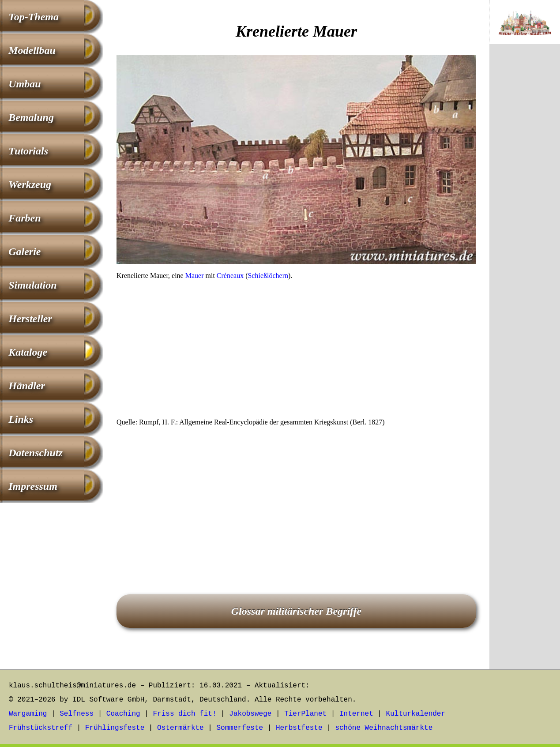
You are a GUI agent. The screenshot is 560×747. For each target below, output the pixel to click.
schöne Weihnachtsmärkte (384, 728)
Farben (24, 218)
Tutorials (28, 151)
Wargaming (28, 714)
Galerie (24, 252)
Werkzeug (30, 184)
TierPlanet (305, 714)
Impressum (33, 486)
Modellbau (32, 50)
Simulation (32, 285)
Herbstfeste (299, 728)
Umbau (24, 84)
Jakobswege (250, 714)
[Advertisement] (296, 352)
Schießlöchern (268, 276)
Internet (356, 714)
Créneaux (230, 276)
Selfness (77, 714)
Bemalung (31, 117)
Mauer (195, 276)
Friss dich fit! (184, 714)
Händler (27, 386)
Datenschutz (36, 453)
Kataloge (28, 352)
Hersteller (30, 319)
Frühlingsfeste (115, 728)
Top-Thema (34, 17)
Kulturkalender (416, 714)
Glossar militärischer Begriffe (297, 611)
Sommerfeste (240, 728)
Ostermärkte (180, 728)
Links (21, 419)
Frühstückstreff (41, 728)
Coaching (123, 714)
